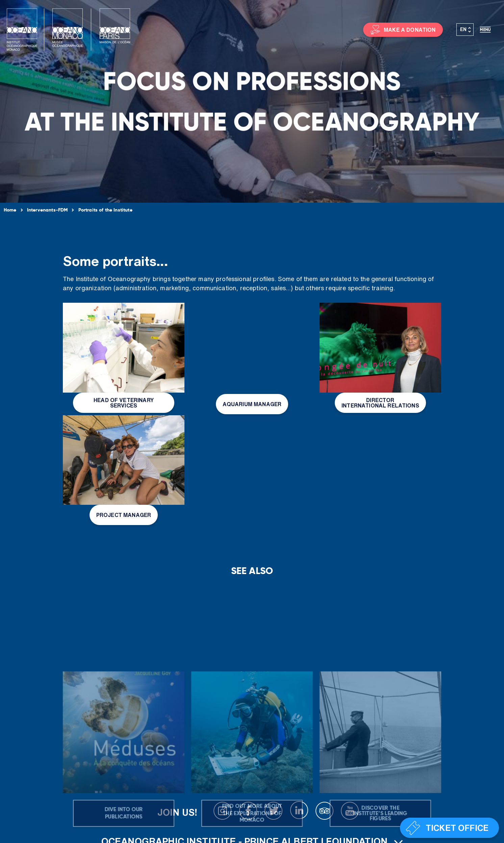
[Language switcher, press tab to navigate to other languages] (465, 30)
